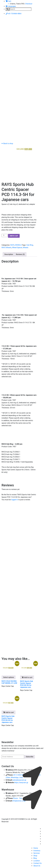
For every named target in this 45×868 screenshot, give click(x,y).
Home (36, 847)
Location (37, 860)
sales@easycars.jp (19, 779)
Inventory (37, 850)
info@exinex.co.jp (19, 800)
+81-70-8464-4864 (14, 14)
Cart (8, 1)
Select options (9, 677)
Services (36, 852)
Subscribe (30, 756)
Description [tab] (9, 254)
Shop (35, 855)
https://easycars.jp (21, 782)
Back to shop (7, 143)
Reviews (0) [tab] (20, 254)
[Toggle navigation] (5, 22)
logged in (15, 499)
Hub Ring (30, 244)
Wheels (26, 247)
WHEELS (18, 244)
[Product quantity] (5, 235)
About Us (37, 865)
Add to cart (14, 235)
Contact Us (37, 862)
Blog (35, 857)
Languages (11, 6)
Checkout (29, 4)
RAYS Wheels (6, 247)
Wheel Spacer (17, 247)
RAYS (12, 244)
